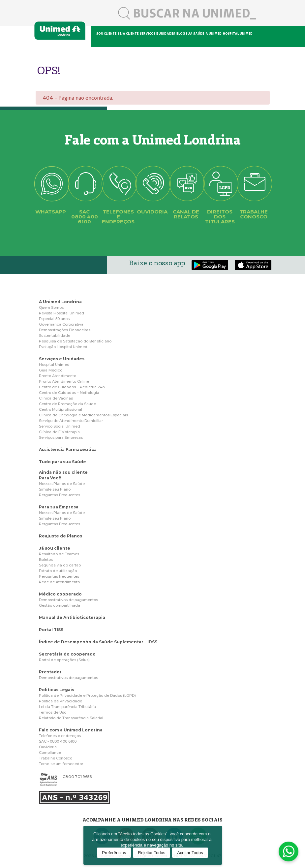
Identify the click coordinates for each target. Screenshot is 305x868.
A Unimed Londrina (60, 302)
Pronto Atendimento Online (64, 381)
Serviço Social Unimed (60, 426)
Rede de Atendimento (59, 582)
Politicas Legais (57, 690)
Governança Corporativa (61, 324)
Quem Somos (51, 307)
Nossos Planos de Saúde (62, 484)
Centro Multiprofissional (61, 409)
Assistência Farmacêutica (68, 450)
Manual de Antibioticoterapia (72, 617)
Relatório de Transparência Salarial (71, 718)
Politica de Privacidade (61, 701)
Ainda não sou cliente (63, 472)
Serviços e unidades (157, 33)
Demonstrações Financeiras (65, 330)
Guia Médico (51, 370)
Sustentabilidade (55, 336)
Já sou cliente (55, 548)
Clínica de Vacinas (56, 398)
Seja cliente (128, 33)
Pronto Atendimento (58, 376)
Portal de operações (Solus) (64, 660)
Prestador (50, 672)
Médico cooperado (60, 594)
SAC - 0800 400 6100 (58, 741)
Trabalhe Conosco (56, 758)
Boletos (46, 560)
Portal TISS (51, 630)
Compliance (50, 753)
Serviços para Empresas (61, 437)
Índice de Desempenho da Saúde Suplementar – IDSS (98, 642)
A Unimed (213, 33)
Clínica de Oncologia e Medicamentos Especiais (83, 415)
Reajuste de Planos (61, 536)
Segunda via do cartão (60, 565)
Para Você (50, 478)
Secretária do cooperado (67, 654)
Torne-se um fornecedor (61, 764)
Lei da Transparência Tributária (67, 707)
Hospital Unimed (238, 33)
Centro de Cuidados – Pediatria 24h (72, 387)
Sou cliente (106, 33)
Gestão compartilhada (60, 605)
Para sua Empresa (59, 507)
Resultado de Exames (59, 554)
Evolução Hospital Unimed (63, 347)
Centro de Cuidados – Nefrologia (69, 393)
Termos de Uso (53, 712)
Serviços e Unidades (62, 359)
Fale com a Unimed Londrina (71, 730)
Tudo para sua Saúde (62, 462)
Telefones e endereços (60, 736)
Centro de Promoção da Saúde (67, 404)
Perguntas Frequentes (60, 495)
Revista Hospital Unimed (61, 313)
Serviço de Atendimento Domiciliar (71, 421)
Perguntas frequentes (59, 576)
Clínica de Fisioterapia (59, 432)
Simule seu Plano (55, 489)
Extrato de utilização (58, 571)
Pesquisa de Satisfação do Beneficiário (75, 341)
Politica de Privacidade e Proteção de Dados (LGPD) (87, 695)
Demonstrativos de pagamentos (68, 600)
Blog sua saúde (190, 33)
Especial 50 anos (54, 319)
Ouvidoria (48, 747)
